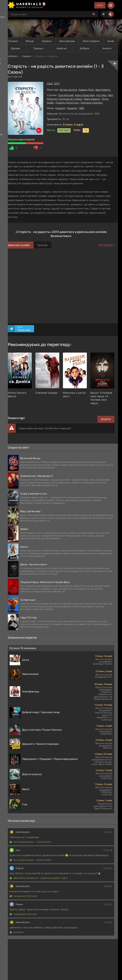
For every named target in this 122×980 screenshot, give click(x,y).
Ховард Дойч (86, 90)
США (50, 84)
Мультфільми (67, 41)
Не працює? (106, 245)
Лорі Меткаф (66, 95)
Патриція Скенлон (92, 103)
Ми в (24, 329)
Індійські (62, 48)
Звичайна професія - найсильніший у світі (39, 878)
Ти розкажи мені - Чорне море (31, 842)
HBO (82, 108)
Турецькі (38, 48)
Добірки (85, 48)
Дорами (15, 48)
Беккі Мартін (103, 90)
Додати (106, 420)
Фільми (30, 41)
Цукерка (17, 933)
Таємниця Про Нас (24, 897)
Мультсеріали (91, 41)
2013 (57, 84)
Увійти (98, 5)
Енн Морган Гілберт (71, 99)
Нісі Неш (101, 95)
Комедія (72, 108)
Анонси (107, 48)
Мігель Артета (68, 90)
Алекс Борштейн (85, 95)
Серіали (46, 41)
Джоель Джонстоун (67, 103)
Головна (13, 41)
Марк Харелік (92, 99)
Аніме (111, 41)
